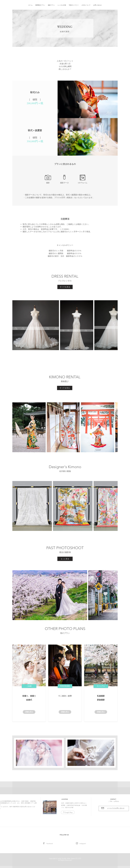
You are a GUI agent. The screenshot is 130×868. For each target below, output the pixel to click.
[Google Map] (68, 812)
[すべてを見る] (65, 287)
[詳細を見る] (29, 712)
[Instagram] (83, 844)
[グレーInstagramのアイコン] (77, 843)
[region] (39, 753)
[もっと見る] (65, 559)
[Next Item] (114, 325)
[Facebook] (44, 843)
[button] (40, 4)
